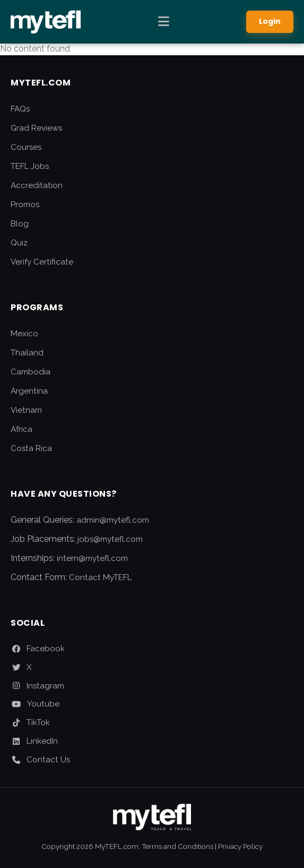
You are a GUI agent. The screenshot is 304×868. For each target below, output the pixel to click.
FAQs (20, 109)
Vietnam (26, 410)
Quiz (19, 243)
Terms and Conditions (177, 846)
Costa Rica (31, 448)
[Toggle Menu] (164, 22)
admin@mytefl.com (113, 520)
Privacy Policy (240, 846)
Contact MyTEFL (100, 577)
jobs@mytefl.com (110, 539)
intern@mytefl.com (92, 558)
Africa (21, 429)
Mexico (24, 334)
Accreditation (37, 185)
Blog (20, 224)
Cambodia (31, 372)
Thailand (27, 353)
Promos (25, 205)
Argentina (29, 391)
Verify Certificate (42, 262)
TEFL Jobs (30, 166)
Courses (26, 147)
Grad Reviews (36, 128)
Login (270, 21)
